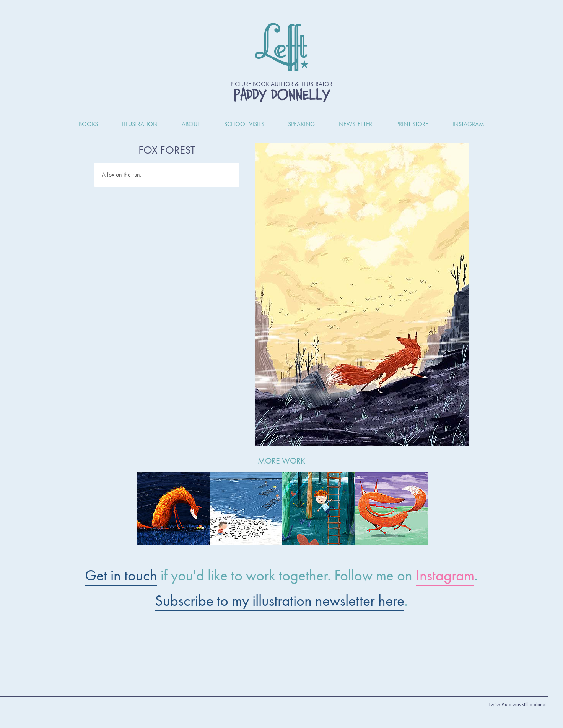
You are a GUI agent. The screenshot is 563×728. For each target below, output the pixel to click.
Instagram (445, 575)
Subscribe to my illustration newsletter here (280, 601)
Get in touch (121, 575)
